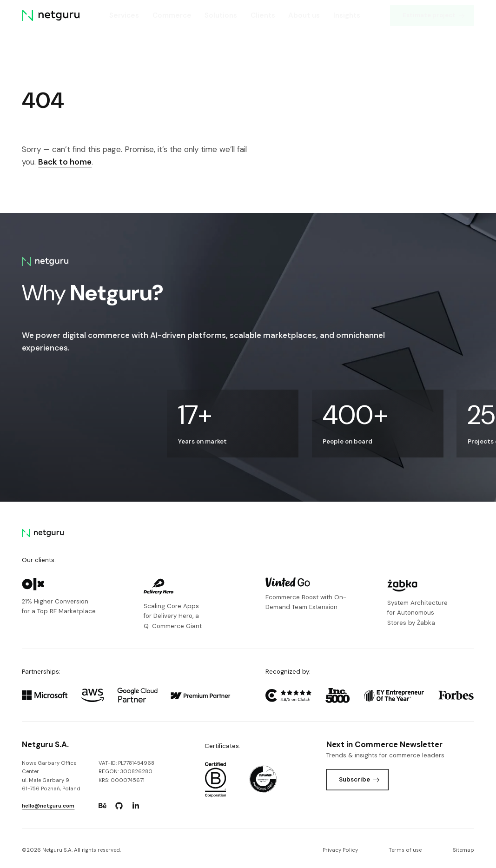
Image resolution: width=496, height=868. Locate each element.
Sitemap (463, 850)
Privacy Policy (340, 850)
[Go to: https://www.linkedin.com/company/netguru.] (136, 806)
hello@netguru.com (48, 806)
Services (124, 15)
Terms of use (405, 850)
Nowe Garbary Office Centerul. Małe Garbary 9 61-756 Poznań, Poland (51, 776)
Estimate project (434, 15)
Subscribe (359, 779)
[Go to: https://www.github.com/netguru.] (119, 806)
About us (304, 15)
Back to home (65, 162)
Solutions (221, 15)
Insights (347, 15)
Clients (263, 15)
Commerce (172, 15)
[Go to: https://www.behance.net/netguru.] (102, 806)
